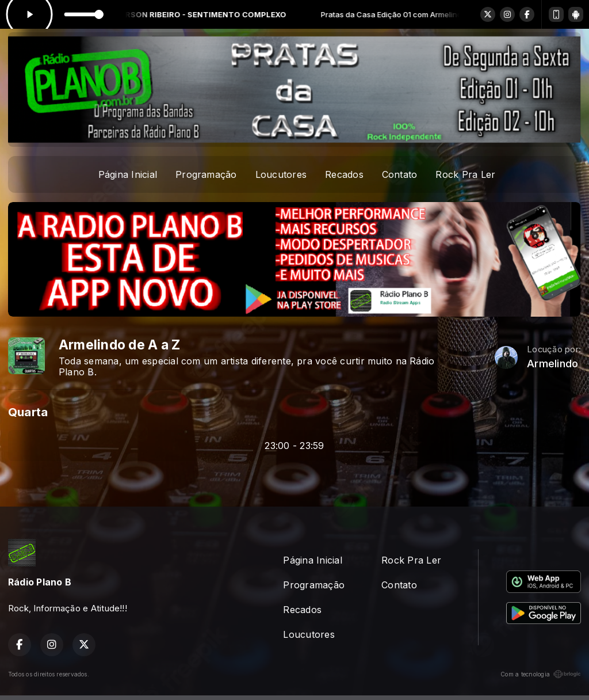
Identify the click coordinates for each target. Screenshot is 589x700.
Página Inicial (128, 174)
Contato (400, 174)
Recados (344, 174)
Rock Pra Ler (465, 174)
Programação (206, 174)
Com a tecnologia (541, 674)
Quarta (28, 412)
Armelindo (552, 364)
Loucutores (281, 174)
